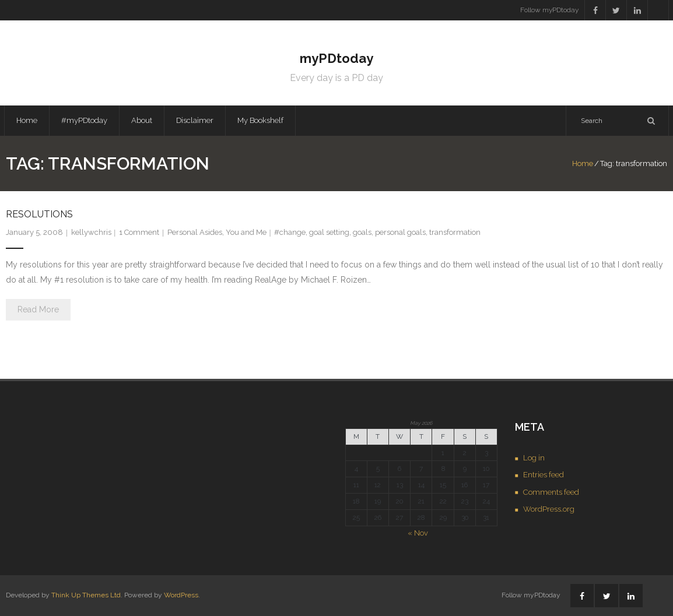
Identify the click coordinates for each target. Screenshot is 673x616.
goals (362, 232)
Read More (38, 309)
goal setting (329, 232)
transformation (455, 232)
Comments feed (551, 492)
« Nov (418, 533)
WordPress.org (549, 509)
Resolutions (39, 214)
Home (27, 120)
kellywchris (91, 232)
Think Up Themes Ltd (86, 595)
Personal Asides (195, 232)
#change (290, 232)
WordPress (181, 595)
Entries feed (544, 475)
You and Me (246, 232)
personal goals (400, 232)
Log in (534, 458)
